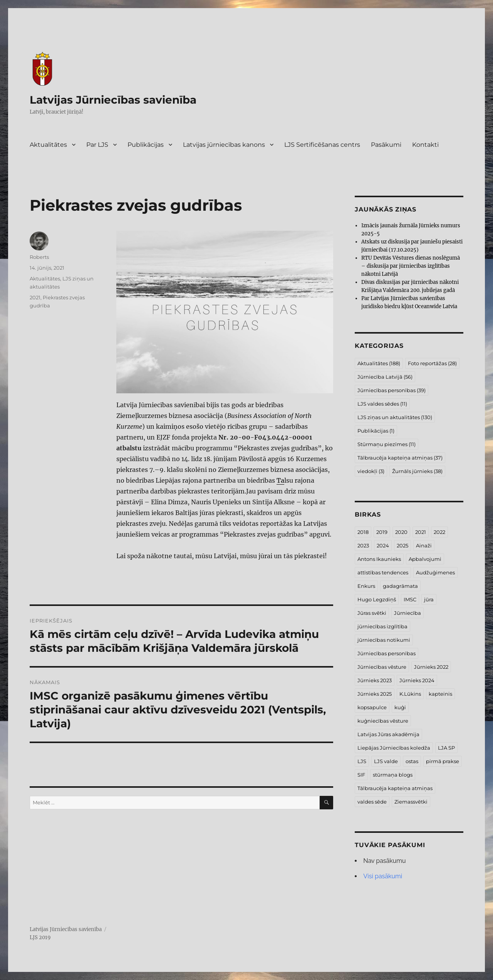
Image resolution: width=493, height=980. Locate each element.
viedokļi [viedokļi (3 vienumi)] (371, 471)
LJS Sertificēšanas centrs (322, 145)
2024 (383, 545)
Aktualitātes (48, 145)
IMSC (410, 599)
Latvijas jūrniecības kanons (224, 145)
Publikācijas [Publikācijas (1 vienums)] (376, 431)
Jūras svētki (372, 613)
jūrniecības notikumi (384, 640)
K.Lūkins (410, 694)
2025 (402, 545)
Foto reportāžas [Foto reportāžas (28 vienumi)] (432, 363)
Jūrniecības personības (387, 653)
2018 (363, 532)
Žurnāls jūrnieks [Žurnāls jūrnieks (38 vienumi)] (417, 471)
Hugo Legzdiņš (377, 599)
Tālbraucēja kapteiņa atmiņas (395, 788)
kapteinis (440, 694)
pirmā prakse (443, 761)
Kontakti (425, 145)
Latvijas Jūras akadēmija (388, 734)
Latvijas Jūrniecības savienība (113, 100)
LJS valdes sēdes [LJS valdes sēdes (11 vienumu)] (382, 404)
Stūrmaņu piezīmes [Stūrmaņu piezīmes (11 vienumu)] (387, 444)
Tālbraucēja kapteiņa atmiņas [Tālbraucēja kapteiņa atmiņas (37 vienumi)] (400, 458)
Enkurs (366, 586)
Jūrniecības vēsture (382, 667)
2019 (382, 532)
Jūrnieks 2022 (431, 667)
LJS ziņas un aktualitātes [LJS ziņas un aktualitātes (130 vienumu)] (395, 417)
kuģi (400, 707)
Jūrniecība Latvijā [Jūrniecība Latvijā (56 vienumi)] (385, 377)
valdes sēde (372, 802)
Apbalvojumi (425, 559)
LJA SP (446, 748)
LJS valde (386, 761)
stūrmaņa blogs (393, 775)
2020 (401, 532)
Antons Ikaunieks (379, 559)
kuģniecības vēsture (383, 721)
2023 (363, 545)
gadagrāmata (400, 586)
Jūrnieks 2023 (375, 680)
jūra (429, 599)
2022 (439, 532)
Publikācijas (146, 145)
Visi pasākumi (383, 876)
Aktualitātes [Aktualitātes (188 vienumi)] (379, 363)
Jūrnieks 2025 (375, 694)
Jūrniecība (407, 613)
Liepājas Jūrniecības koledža (394, 748)
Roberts (39, 257)
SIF (361, 775)
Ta (280, 480)
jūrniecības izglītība (382, 626)
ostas (412, 761)
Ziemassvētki (411, 802)
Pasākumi (386, 145)
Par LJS (97, 145)
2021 (35, 297)
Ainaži (424, 545)
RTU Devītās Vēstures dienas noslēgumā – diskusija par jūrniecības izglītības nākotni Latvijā (411, 266)
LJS (362, 761)
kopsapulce (372, 707)
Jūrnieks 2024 (417, 680)
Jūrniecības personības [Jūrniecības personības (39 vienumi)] (392, 390)
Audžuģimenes (435, 572)
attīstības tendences (383, 572)
